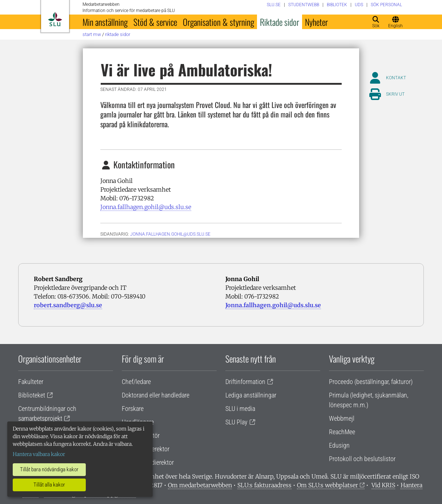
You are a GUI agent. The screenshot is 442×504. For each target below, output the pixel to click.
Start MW (92, 34)
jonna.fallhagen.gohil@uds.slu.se (170, 234)
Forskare (133, 409)
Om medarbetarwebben (200, 485)
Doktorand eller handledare (156, 395)
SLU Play (236, 422)
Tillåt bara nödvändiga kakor (49, 469)
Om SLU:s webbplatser (328, 485)
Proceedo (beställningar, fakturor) (371, 382)
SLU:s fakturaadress (264, 485)
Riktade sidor (280, 22)
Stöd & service (155, 22)
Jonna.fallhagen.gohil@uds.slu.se (146, 207)
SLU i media (240, 409)
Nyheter (316, 22)
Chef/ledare (136, 382)
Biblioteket (32, 395)
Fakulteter (31, 382)
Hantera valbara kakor (39, 454)
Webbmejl (342, 418)
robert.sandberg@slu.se (68, 305)
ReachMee (342, 432)
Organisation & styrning (218, 22)
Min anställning (105, 22)
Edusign (339, 445)
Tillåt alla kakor (49, 485)
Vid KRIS (383, 485)
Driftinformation (245, 382)
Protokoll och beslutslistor (362, 459)
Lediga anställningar (251, 395)
